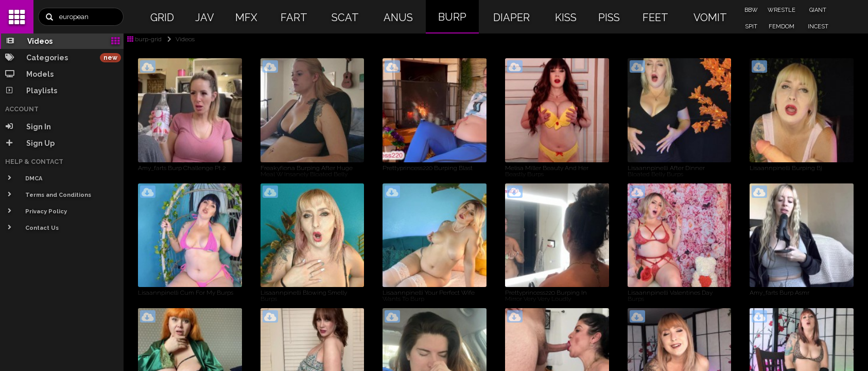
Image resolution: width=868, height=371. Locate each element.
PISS (609, 18)
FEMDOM (782, 27)
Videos (179, 39)
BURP (452, 17)
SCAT (345, 18)
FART (294, 18)
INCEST (818, 27)
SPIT (751, 27)
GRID (162, 18)
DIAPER (511, 18)
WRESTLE (782, 10)
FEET (655, 18)
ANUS (398, 18)
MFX (246, 18)
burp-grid (144, 39)
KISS (566, 18)
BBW (751, 10)
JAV (205, 18)
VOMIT (710, 18)
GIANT (818, 10)
